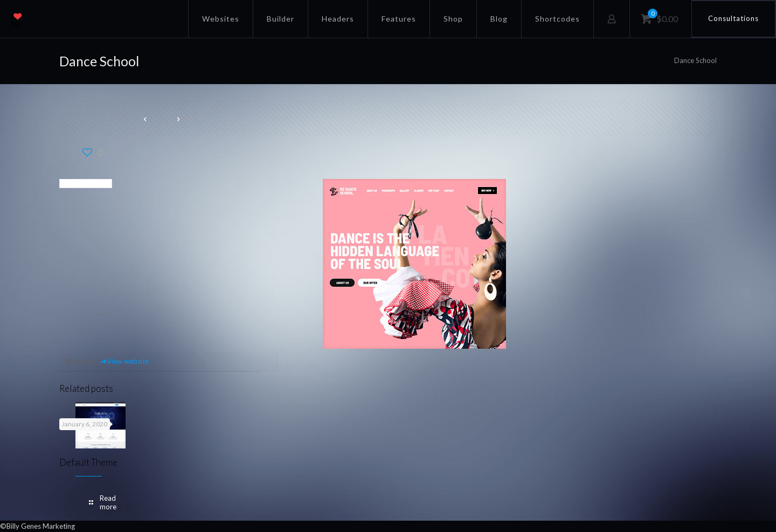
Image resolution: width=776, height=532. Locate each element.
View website (124, 361)
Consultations (733, 18)
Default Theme (88, 462)
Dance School (695, 60)
